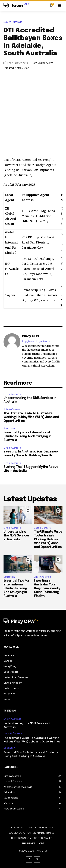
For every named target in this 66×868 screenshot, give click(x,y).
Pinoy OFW (45, 63)
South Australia (14, 22)
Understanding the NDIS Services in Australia (17, 535)
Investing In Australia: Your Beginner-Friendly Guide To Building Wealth (47, 588)
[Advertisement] (33, 110)
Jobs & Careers (12, 409)
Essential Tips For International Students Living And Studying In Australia (27, 436)
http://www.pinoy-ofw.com (37, 341)
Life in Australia (12, 394)
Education (9, 429)
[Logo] (16, 6)
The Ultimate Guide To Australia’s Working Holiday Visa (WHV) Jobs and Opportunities (31, 417)
